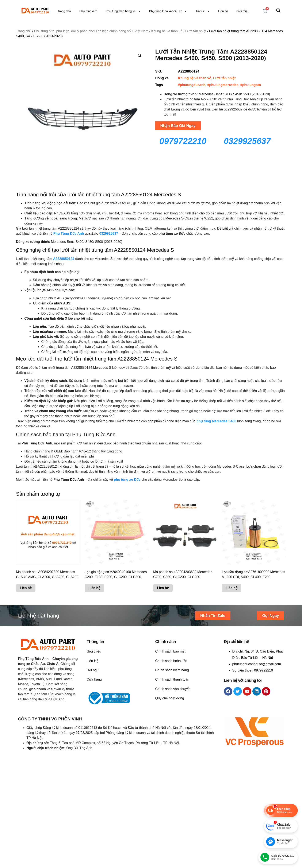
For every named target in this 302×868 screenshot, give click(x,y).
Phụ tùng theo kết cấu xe (168, 11)
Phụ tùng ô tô (88, 11)
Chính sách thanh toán (172, 679)
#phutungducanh (192, 85)
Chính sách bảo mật (170, 651)
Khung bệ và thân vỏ (167, 31)
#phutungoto (251, 85)
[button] (140, 56)
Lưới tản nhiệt (196, 31)
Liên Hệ (93, 661)
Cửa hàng (94, 679)
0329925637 (109, 233)
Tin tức (203, 11)
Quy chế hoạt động (170, 698)
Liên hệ (223, 11)
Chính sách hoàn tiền (171, 661)
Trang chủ (64, 11)
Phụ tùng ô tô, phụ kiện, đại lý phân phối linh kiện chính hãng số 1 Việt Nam (91, 31)
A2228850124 (64, 259)
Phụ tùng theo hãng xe (123, 11)
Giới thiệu (243, 11)
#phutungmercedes (223, 85)
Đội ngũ (93, 670)
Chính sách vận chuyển (173, 689)
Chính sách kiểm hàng (172, 670)
